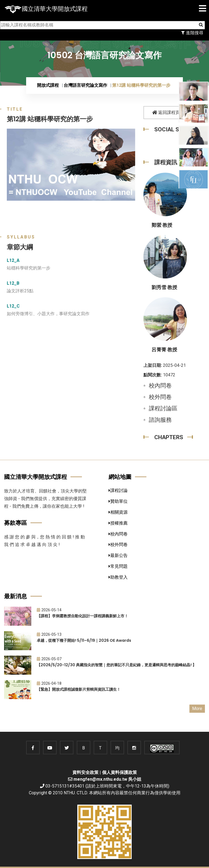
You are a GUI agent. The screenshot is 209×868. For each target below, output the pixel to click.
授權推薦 (118, 523)
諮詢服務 (160, 420)
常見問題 (118, 566)
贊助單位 (118, 501)
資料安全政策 (85, 772)
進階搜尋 (192, 33)
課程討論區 (163, 408)
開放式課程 (48, 85)
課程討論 (118, 490)
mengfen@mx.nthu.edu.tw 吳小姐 (107, 779)
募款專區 (16, 523)
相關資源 (118, 512)
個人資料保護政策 (119, 772)
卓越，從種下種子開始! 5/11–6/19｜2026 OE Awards (84, 640)
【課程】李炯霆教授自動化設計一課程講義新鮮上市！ (82, 616)
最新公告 (118, 555)
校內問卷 (160, 386)
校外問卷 (160, 397)
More (197, 709)
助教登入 (118, 577)
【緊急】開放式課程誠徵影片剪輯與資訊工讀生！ (79, 689)
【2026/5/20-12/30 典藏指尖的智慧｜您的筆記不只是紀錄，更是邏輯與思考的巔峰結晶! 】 (116, 665)
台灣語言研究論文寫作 (85, 85)
